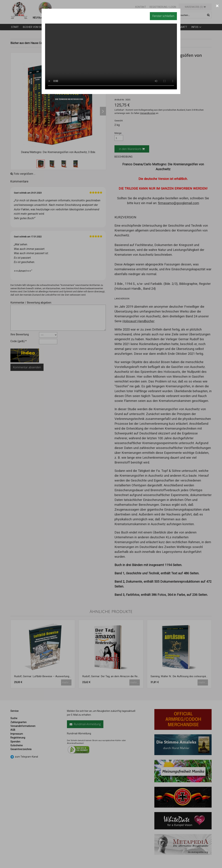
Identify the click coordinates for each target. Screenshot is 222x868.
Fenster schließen (163, 16)
